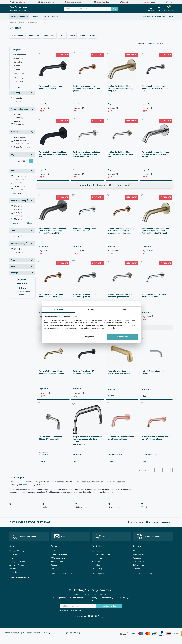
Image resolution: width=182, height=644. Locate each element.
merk (16, 193)
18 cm (18, 209)
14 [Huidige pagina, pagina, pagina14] (165, 470)
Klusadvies (55, 569)
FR (167, 2)
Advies (43, 16)
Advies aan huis (57, 562)
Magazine (96, 565)
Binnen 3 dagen (22, 141)
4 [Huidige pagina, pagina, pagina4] (157, 470)
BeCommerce (139, 565)
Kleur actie (20, 98)
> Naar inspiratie (98, 574)
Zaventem (19, 124)
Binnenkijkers (97, 562)
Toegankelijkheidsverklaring (69, 633)
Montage (15, 273)
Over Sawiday (139, 554)
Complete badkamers (100, 551)
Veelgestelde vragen (25, 536)
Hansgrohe (20, 186)
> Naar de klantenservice (19, 577)
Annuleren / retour (17, 565)
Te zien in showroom (19, 109)
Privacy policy (50, 633)
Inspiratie (35, 16)
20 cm (18, 213)
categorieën (19, 87)
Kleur (13, 266)
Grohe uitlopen (48, 507)
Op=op (18, 101)
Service (13, 546)
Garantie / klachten (17, 569)
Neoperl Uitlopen (115, 507)
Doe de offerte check (59, 554)
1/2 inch (19, 249)
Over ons (138, 546)
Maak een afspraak (58, 551)
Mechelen (19, 118)
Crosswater (20, 176)
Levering (15, 132)
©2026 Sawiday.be (13, 633)
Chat (101, 536)
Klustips (54, 565)
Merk (13, 171)
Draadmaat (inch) (19, 244)
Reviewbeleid (15, 572)
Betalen (12, 558)
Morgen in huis (21, 137)
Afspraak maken (161, 16)
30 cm (18, 219)
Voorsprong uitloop (20, 201)
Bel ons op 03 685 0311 (149, 536)
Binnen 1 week (22, 144)
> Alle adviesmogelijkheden (62, 574)
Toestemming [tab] (58, 309)
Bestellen (13, 554)
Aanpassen (91, 337)
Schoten (18, 121)
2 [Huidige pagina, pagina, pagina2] (145, 470)
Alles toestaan (123, 337)
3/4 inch (18, 252)
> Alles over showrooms (143, 574)
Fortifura (19, 179)
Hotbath (19, 189)
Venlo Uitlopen (147, 507)
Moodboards (97, 558)
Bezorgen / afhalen (17, 562)
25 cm (18, 216)
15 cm (18, 206)
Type (13, 260)
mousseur (27, 485)
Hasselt (18, 115)
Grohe (18, 183)
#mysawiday (53, 16)
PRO (171, 16)
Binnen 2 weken (22, 147)
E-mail (60, 536)
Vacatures (137, 558)
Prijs (13, 155)
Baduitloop (14, 507)
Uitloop (18, 236)
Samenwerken (139, 569)
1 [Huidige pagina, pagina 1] (139, 470)
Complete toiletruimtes (101, 554)
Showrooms (148, 16)
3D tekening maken (58, 558)
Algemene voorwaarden (32, 633)
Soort (13, 230)
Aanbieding (16, 93)
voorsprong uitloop (21, 223)
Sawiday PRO (138, 562)
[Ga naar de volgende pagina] (170, 470)
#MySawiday (97, 569)
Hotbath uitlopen (82, 507)
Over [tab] (124, 309)
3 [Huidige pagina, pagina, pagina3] (151, 470)
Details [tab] (91, 309)
